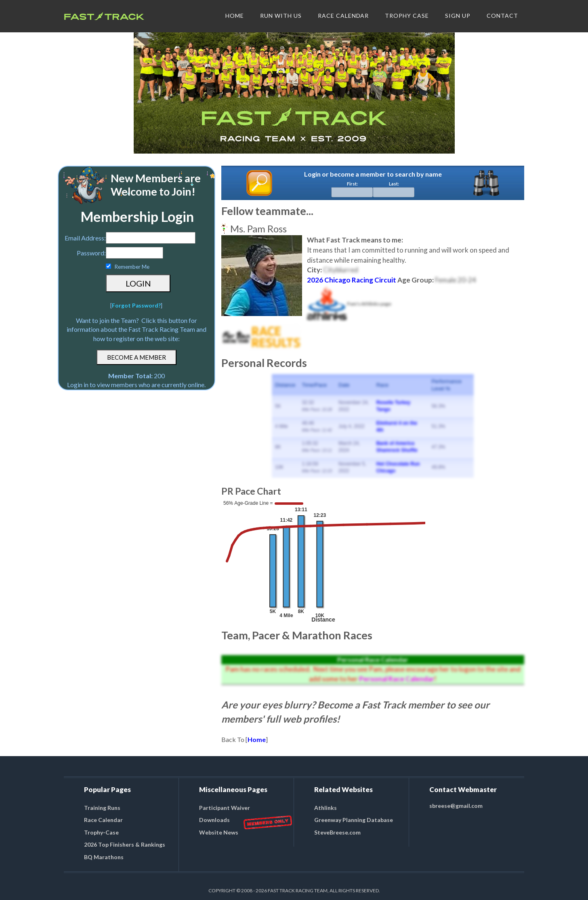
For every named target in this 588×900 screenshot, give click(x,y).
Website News (219, 832)
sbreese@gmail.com (456, 806)
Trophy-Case (101, 832)
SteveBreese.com (337, 832)
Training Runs (102, 808)
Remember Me (132, 267)
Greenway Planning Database (354, 820)
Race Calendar (103, 820)
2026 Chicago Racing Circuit (352, 280)
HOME (235, 16)
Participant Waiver (225, 808)
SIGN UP (458, 16)
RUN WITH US (281, 16)
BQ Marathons (104, 857)
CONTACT (502, 16)
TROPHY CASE (407, 16)
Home (257, 739)
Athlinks (325, 808)
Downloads (214, 820)
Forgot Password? (136, 306)
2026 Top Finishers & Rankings (125, 844)
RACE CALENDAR (343, 16)
